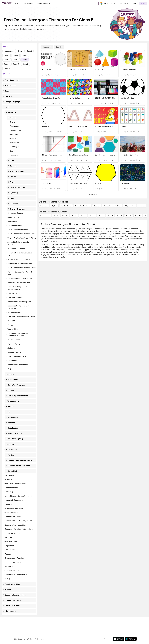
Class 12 (7, 68)
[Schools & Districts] (44, 3)
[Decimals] (142, 206)
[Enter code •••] (124, 3)
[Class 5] (92, 216)
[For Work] (17, 3)
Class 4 (15, 55)
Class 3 (7, 55)
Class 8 (25, 60)
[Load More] (93, 194)
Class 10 (16, 64)
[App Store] (118, 639)
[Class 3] (74, 216)
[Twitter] (28, 639)
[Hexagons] (47, 47)
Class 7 (16, 60)
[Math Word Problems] (82, 206)
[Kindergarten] (45, 216)
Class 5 (25, 55)
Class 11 (25, 64)
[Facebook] (31, 639)
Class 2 (29, 51)
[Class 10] (138, 216)
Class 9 (7, 64)
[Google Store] (131, 639)
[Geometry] (44, 206)
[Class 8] (59, 47)
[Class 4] (83, 216)
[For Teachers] (29, 3)
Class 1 (21, 51)
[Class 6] (101, 216)
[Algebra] (54, 206)
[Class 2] (65, 216)
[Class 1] (56, 216)
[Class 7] (110, 216)
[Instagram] (35, 639)
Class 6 (7, 60)
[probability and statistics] (112, 206)
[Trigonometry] (130, 206)
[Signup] (143, 3)
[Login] (135, 3)
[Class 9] (129, 216)
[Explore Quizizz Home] (7, 3)
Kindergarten (9, 51)
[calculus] (97, 206)
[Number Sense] (66, 206)
